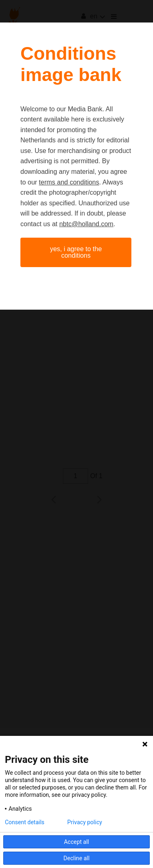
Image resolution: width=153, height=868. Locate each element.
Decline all (77, 858)
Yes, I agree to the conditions (76, 252)
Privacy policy (85, 822)
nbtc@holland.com (86, 224)
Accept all (77, 842)
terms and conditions (69, 182)
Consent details (25, 822)
